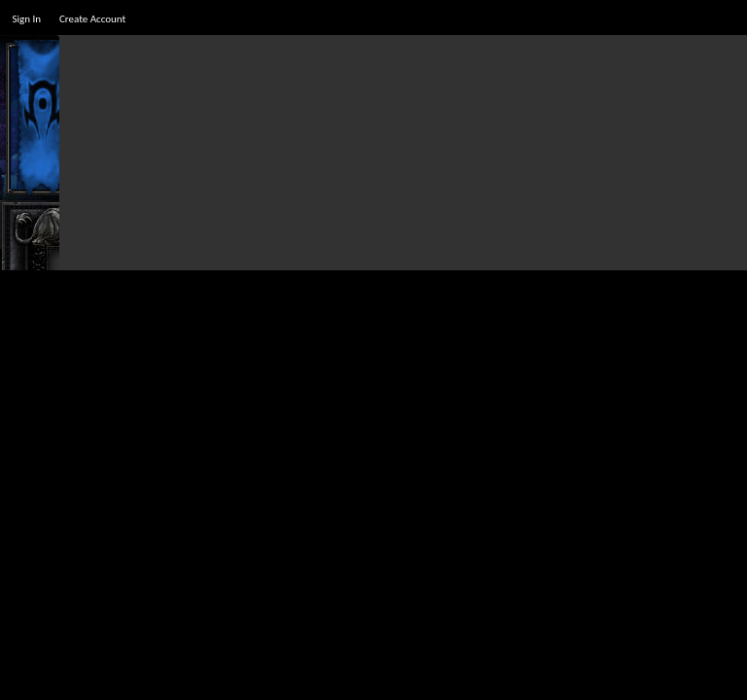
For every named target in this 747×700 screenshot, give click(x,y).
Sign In (26, 19)
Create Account (92, 19)
